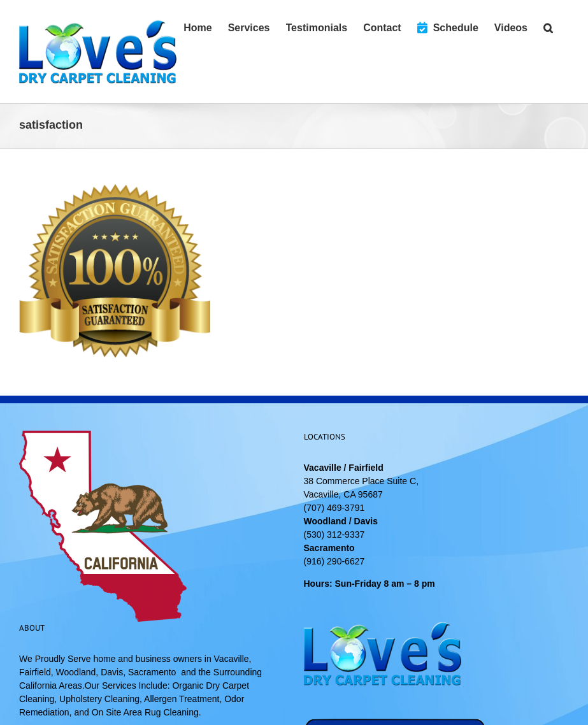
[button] (548, 27)
